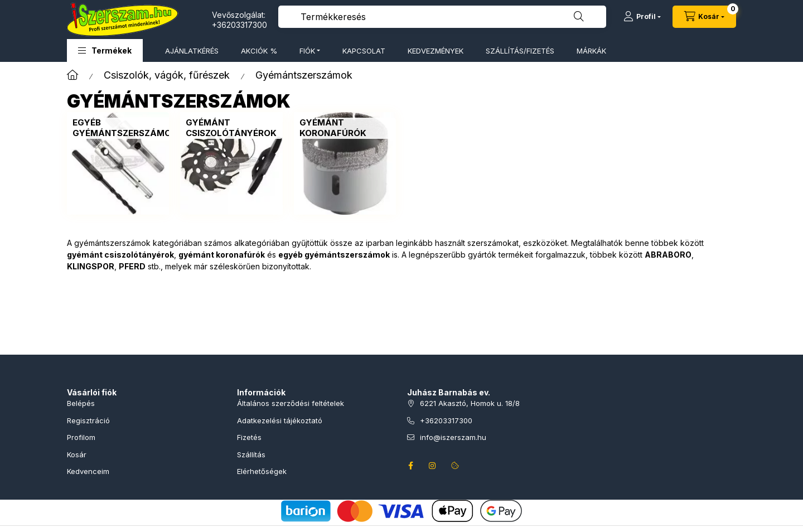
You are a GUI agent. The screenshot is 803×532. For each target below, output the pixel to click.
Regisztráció (88, 420)
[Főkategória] (72, 75)
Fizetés (249, 437)
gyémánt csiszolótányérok (120, 255)
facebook (410, 466)
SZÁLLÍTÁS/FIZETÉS (520, 51)
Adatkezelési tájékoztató (280, 420)
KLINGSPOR (91, 266)
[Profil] (642, 17)
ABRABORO (668, 255)
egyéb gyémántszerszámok (334, 255)
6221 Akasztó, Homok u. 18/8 (470, 403)
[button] (105, 50)
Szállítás (251, 454)
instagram (433, 466)
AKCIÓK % (259, 51)
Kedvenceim (88, 471)
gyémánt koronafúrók (222, 255)
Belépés (81, 403)
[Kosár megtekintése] (704, 17)
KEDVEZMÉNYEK (436, 51)
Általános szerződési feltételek (291, 403)
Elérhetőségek (262, 471)
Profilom (81, 437)
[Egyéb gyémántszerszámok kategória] (125, 128)
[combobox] (442, 17)
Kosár (77, 454)
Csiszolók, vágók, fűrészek (167, 75)
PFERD (132, 266)
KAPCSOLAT (364, 51)
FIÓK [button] (307, 51)
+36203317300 (240, 25)
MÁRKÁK (591, 51)
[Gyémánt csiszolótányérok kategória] (231, 128)
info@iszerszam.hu (453, 437)
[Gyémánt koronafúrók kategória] (345, 128)
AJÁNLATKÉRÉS (192, 51)
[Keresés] (579, 17)
